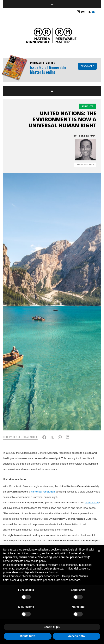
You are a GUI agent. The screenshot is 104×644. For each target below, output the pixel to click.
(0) (81, 12)
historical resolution (43, 492)
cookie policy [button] (38, 561)
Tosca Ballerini (87, 136)
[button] (99, 551)
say (97, 502)
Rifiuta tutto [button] (28, 636)
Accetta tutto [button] (76, 636)
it (89, 12)
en (93, 12)
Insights (88, 106)
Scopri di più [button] (52, 627)
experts (90, 502)
